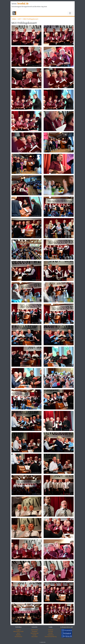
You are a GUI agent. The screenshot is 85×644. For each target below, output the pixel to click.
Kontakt (51, 633)
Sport (18, 633)
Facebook (51, 630)
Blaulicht (18, 635)
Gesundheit (34, 637)
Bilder (14, 19)
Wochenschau (18, 637)
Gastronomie (35, 630)
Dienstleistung (34, 633)
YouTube (51, 631)
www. (20, 4)
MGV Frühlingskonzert (31, 19)
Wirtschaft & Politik (18, 631)
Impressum (51, 635)
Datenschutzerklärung (51, 637)
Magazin (18, 630)
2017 (20, 19)
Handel (34, 635)
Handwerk (35, 631)
